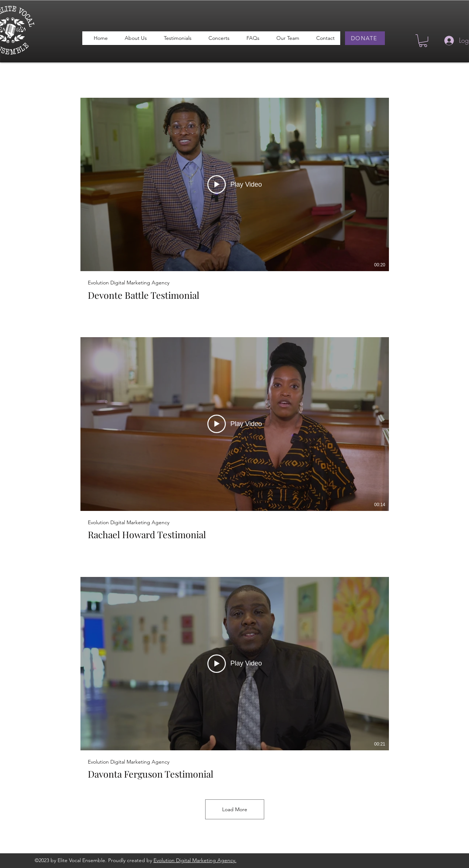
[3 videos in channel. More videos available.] (235, 439)
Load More (235, 809)
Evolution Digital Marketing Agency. (195, 860)
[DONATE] (365, 38)
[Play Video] (235, 185)
